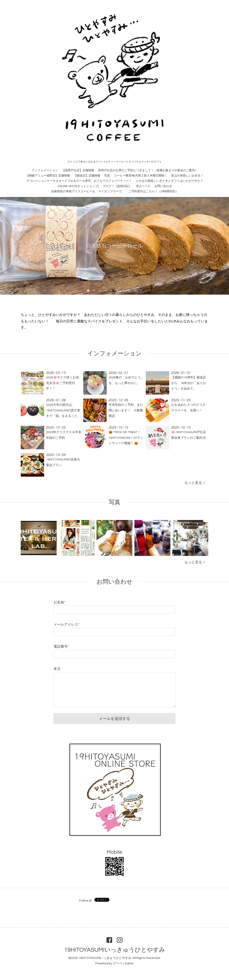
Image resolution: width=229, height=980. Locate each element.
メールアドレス (67, 625)
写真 (107, 176)
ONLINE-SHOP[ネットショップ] (78, 186)
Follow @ (86, 901)
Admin (129, 963)
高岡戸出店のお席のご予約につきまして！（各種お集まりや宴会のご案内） (148, 170)
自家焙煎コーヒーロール (114, 246)
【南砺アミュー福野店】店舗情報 (48, 176)
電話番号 (61, 647)
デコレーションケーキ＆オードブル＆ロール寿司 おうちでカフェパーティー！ (79, 181)
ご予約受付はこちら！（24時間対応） (153, 191)
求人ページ (143, 186)
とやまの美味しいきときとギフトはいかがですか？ (170, 181)
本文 (57, 669)
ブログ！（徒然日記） (117, 186)
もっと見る (195, 483)
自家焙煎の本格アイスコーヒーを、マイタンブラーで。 (88, 191)
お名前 (59, 602)
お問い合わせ (163, 186)
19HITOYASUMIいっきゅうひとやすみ (115, 950)
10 (141, 291)
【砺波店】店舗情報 (87, 176)
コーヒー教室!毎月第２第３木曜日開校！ (141, 176)
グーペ (118, 963)
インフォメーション (45, 170)
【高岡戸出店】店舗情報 (78, 170)
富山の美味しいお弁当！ (187, 176)
